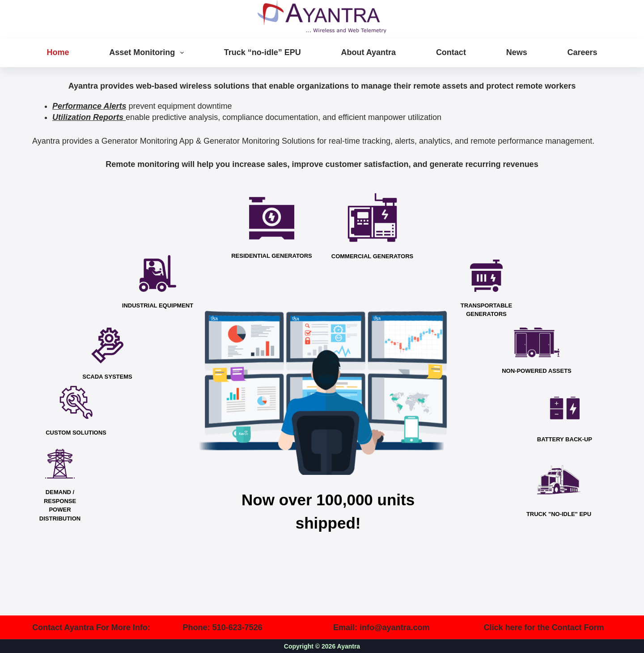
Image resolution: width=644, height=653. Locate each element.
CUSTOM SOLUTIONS (76, 433)
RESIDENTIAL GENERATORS (272, 256)
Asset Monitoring (148, 53)
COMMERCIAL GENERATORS (372, 256)
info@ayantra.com (395, 627)
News (517, 52)
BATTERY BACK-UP (565, 439)
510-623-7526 (237, 627)
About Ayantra (368, 52)
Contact (451, 52)
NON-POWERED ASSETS (537, 371)
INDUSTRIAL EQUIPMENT (158, 305)
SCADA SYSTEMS (107, 377)
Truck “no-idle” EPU (263, 52)
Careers (582, 52)
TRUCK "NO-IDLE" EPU (559, 514)
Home (58, 52)
